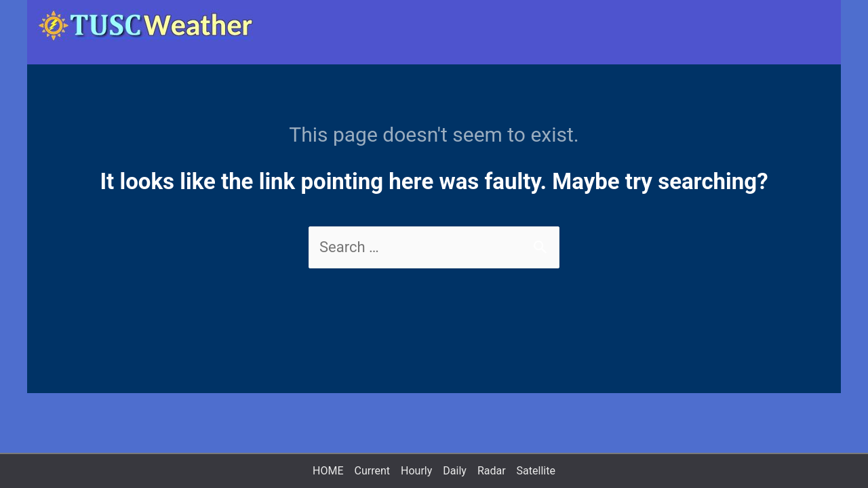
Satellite (536, 471)
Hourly (416, 471)
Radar (492, 471)
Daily (455, 471)
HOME (328, 471)
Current (372, 471)
